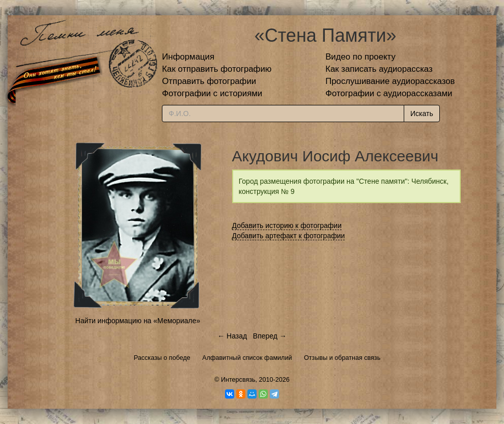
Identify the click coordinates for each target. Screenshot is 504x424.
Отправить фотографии (209, 81)
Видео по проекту (360, 57)
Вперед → (270, 336)
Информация (188, 57)
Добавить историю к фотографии (287, 225)
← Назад (232, 336)
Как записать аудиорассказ (379, 69)
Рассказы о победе (162, 358)
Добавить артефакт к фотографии (289, 236)
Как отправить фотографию (217, 69)
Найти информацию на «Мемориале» (138, 321)
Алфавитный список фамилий (247, 358)
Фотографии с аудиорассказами (389, 93)
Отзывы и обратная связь (342, 358)
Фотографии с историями (212, 93)
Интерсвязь (238, 380)
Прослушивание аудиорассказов (390, 81)
